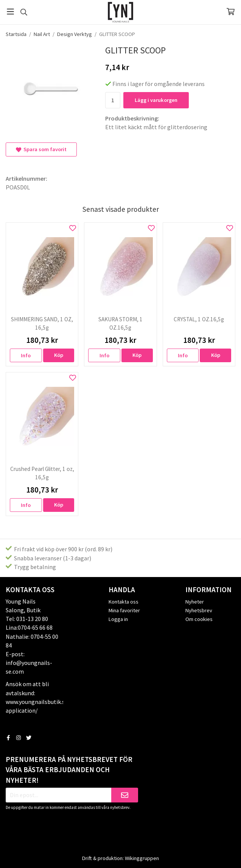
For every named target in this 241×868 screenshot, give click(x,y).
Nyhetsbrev (199, 610)
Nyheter (195, 602)
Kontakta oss (124, 602)
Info (26, 355)
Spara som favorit (41, 149)
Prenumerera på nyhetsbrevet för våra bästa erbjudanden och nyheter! (69, 770)
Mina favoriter (124, 610)
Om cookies (199, 619)
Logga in (118, 619)
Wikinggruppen (142, 858)
